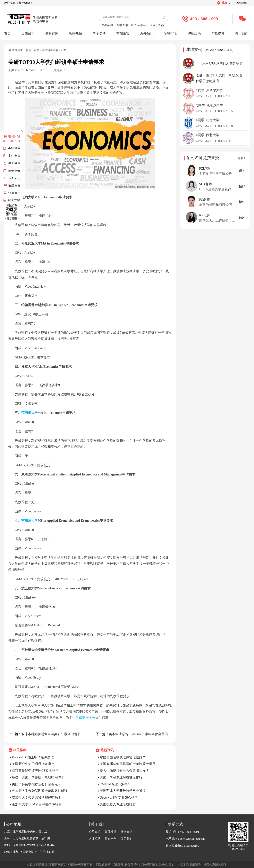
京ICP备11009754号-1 (127, 865)
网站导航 (242, 3)
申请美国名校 (85, 718)
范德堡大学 (29, 413)
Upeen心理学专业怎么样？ (119, 797)
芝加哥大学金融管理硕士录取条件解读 (40, 791)
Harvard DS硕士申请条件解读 (33, 757)
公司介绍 (95, 832)
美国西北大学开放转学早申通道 (123, 791)
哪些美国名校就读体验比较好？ (123, 757)
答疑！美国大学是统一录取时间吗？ (38, 777)
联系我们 (127, 839)
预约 (242, 171)
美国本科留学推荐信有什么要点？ (36, 784)
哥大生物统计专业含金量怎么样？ (124, 771)
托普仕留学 (33, 50)
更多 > (242, 158)
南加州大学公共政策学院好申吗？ (36, 797)
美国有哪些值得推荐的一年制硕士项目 (128, 764)
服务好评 (127, 832)
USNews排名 (139, 25)
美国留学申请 (50, 50)
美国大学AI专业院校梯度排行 (121, 777)
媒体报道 (111, 832)
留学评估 (122, 25)
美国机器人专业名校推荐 (118, 804)
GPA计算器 (157, 25)
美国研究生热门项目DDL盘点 (33, 764)
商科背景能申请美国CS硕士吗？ (35, 771)
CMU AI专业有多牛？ (115, 784)
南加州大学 (29, 521)
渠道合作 (111, 839)
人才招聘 (95, 839)
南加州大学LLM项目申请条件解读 (37, 804)
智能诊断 (108, 25)
